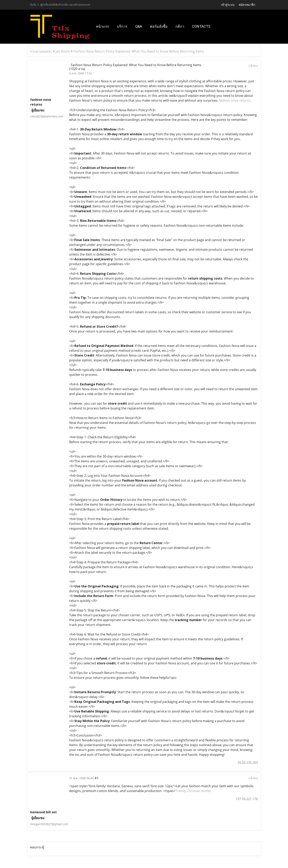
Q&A (139, 26)
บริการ (122, 26)
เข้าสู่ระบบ (228, 5)
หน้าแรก (102, 26)
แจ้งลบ (253, 66)
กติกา (180, 26)
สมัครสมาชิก (247, 5)
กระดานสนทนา (41, 51)
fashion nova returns (234, 100)
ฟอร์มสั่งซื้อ (159, 26)
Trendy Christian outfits (193, 791)
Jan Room (63, 51)
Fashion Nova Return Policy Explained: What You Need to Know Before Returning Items (139, 51)
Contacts (201, 26)
